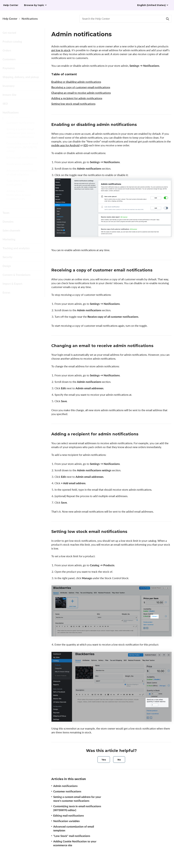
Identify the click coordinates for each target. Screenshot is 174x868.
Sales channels (11, 230)
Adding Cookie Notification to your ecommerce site (19, 199)
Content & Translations (16, 275)
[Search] (168, 19)
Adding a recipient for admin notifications (77, 98)
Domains (8, 222)
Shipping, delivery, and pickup (21, 77)
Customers (9, 59)
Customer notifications (20, 126)
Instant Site (9, 95)
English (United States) (151, 5)
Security (8, 257)
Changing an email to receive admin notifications (81, 93)
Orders (7, 50)
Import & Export (12, 284)
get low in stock (61, 50)
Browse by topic (34, 5)
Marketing (9, 239)
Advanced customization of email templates (22, 176)
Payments (9, 68)
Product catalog (12, 42)
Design (7, 266)
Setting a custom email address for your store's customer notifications (21, 137)
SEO (5, 104)
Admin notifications (19, 120)
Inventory (9, 86)
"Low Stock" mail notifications (17, 186)
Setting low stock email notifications (73, 104)
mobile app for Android (65, 145)
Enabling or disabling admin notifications (76, 82)
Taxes (6, 213)
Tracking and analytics (16, 248)
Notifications (30, 19)
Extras (6, 292)
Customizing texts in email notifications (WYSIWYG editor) (22, 151)
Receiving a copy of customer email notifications (81, 87)
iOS (86, 145)
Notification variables (20, 168)
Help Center (10, 19)
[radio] (104, 760)
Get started (9, 33)
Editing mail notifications (22, 161)
